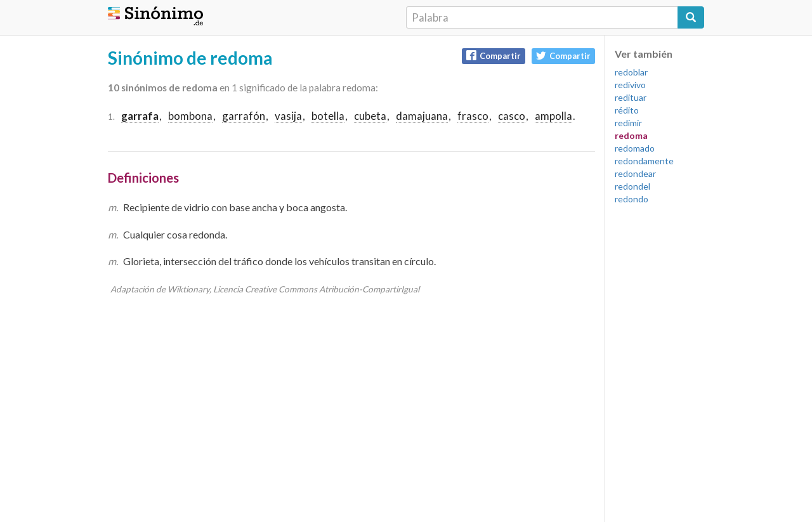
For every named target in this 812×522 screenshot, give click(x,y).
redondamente (644, 161)
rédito (627, 110)
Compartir (494, 55)
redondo (632, 199)
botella (328, 116)
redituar (631, 97)
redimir (628, 123)
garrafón (244, 116)
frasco (473, 116)
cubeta (370, 116)
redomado (635, 148)
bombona (190, 116)
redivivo (630, 85)
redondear (635, 173)
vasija (288, 116)
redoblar (631, 72)
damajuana (422, 116)
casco (512, 116)
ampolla (553, 116)
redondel (632, 186)
